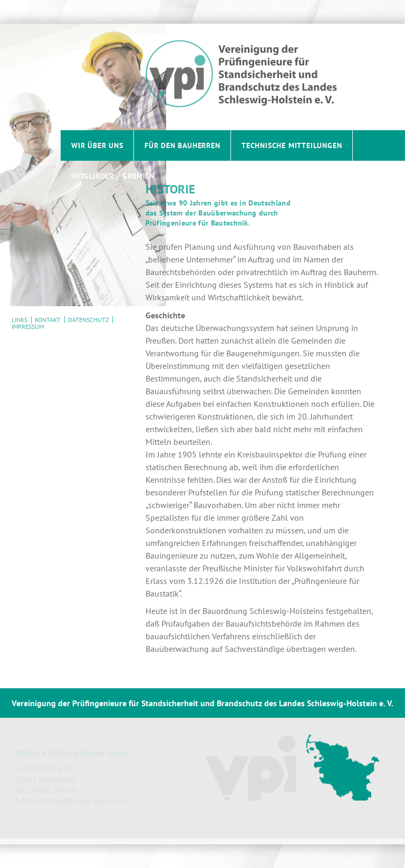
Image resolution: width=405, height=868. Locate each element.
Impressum (28, 326)
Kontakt (48, 320)
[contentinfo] (202, 766)
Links (20, 320)
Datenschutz (89, 320)
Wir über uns (97, 145)
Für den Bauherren (182, 145)
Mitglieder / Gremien (113, 176)
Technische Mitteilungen (292, 145)
